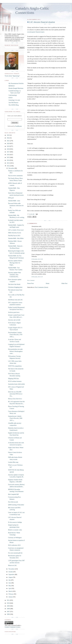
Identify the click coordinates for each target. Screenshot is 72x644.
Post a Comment (31, 280)
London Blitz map (13, 462)
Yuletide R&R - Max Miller (16, 238)
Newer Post (30, 283)
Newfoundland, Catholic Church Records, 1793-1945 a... (15, 335)
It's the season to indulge (15, 522)
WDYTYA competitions (15, 366)
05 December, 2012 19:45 (37, 259)
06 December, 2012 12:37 (37, 277)
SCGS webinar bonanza (15, 381)
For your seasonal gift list (15, 553)
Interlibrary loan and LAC (15, 300)
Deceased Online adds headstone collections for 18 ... (16, 206)
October (11, 572)
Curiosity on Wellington (15, 538)
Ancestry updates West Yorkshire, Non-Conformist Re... (14, 275)
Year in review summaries (15, 176)
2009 (8, 606)
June (10, 583)
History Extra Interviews (15, 399)
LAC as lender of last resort (16, 230)
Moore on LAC (12, 565)
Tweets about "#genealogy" (12, 76)
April (10, 588)
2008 (8, 609)
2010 (8, 603)
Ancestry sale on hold (14, 320)
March (10, 591)
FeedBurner (18, 126)
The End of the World (14, 284)
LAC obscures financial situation (42, 22)
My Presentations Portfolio (16, 83)
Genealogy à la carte (14, 100)
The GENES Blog (14, 105)
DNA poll (11, 198)
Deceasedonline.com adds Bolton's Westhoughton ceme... (15, 351)
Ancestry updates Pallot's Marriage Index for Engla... (15, 263)
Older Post (64, 283)
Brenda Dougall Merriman (16, 88)
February (11, 594)
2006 (8, 614)
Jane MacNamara (13, 103)
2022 (8, 138)
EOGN (11, 98)
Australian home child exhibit (16, 384)
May (10, 586)
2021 (8, 141)
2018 (8, 149)
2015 (8, 157)
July (10, 580)
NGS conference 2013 (14, 545)
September (12, 574)
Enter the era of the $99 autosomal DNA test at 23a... (15, 394)
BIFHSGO (12, 86)
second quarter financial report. (36, 32)
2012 (8, 166)
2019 (8, 146)
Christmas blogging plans (15, 287)
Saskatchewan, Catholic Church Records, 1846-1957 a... (15, 418)
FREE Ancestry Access (15, 233)
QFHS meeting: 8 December (16, 505)
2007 (8, 611)
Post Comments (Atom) (41, 287)
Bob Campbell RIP (13, 494)
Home (48, 283)
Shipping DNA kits (14, 378)
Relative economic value (15, 530)
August (11, 577)
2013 (8, 163)
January (11, 597)
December (11, 168)
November (12, 569)
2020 (8, 143)
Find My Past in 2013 (14, 236)
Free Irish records (13, 502)
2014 (8, 160)
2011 (8, 600)
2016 (8, 155)
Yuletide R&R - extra (14, 201)
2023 (8, 135)
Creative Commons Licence (12, 627)
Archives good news (14, 312)
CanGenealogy (13, 95)
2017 (8, 152)
